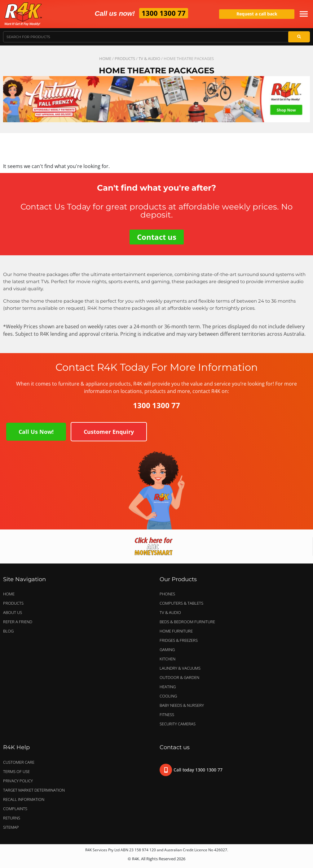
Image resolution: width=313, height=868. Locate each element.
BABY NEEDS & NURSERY (182, 705)
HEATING (168, 687)
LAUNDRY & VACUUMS (182, 668)
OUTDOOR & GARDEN (181, 677)
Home (105, 58)
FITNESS (167, 715)
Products (125, 58)
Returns (12, 818)
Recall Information (24, 799)
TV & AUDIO (149, 58)
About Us (13, 612)
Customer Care (19, 762)
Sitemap (11, 827)
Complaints (15, 809)
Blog (8, 631)
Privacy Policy (18, 781)
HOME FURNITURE (176, 631)
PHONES (169, 594)
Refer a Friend (18, 622)
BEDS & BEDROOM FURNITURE (189, 622)
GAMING (167, 650)
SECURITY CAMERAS (178, 724)
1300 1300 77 (164, 13)
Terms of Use (16, 771)
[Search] (299, 37)
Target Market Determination (34, 790)
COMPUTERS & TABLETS (183, 603)
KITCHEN (168, 659)
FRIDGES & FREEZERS (179, 640)
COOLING (168, 696)
